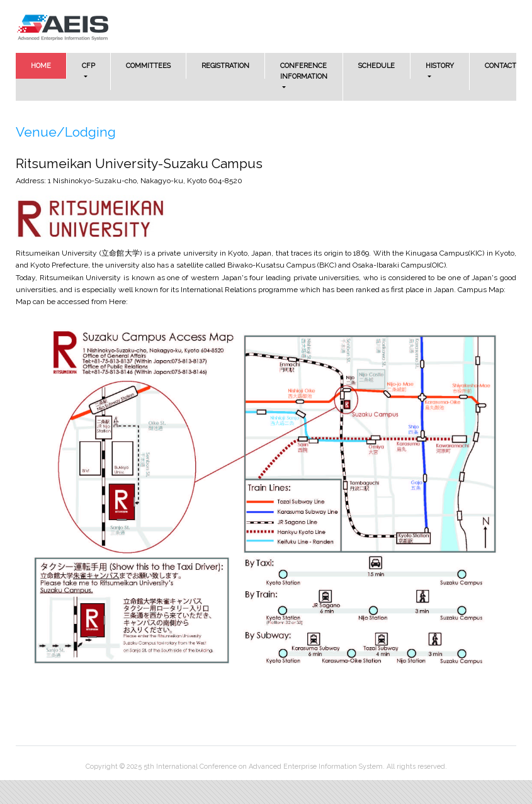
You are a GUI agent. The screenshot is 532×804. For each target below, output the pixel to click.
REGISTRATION (225, 66)
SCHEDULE (376, 66)
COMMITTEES (148, 66)
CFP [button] (88, 66)
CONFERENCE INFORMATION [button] (304, 71)
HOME (49, 65)
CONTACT (501, 66)
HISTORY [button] (440, 66)
